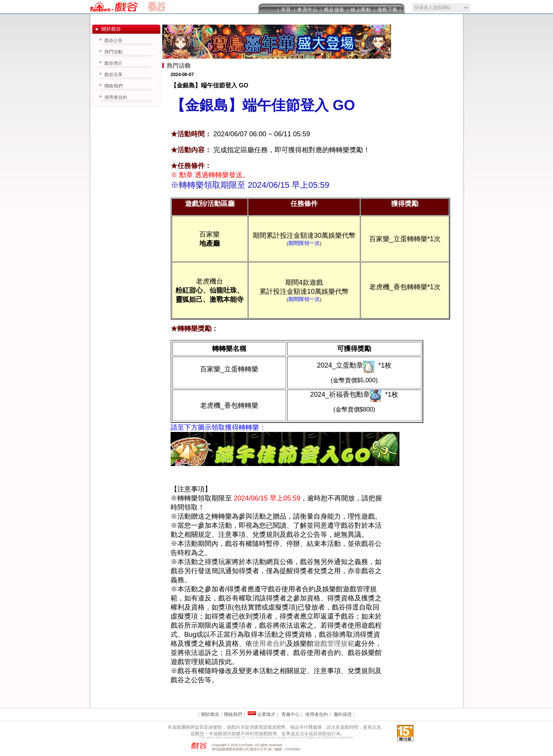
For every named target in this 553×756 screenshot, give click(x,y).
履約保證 (343, 714)
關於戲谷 (210, 714)
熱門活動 (113, 52)
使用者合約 (269, 644)
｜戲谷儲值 (332, 9)
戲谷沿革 (113, 75)
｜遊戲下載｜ (388, 9)
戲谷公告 (113, 41)
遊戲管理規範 (334, 644)
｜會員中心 (305, 9)
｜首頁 (283, 9)
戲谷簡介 (113, 63)
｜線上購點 (359, 9)
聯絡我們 (113, 86)
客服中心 (290, 714)
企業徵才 (266, 714)
